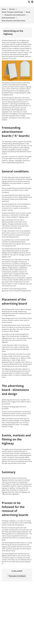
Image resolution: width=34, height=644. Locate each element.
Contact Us (17, 601)
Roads (28, 12)
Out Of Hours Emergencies (17, 609)
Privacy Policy (17, 613)
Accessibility (17, 598)
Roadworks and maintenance (15, 15)
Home (4, 9)
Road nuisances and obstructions (14, 21)
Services (12, 9)
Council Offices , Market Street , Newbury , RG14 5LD (17, 618)
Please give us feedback (17, 576)
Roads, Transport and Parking (12, 12)
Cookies (17, 605)
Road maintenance (8, 18)
